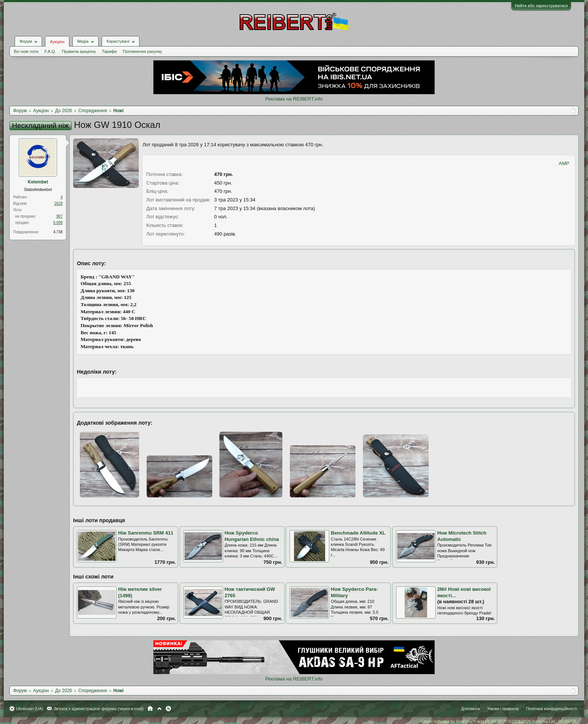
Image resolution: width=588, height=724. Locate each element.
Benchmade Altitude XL (358, 533)
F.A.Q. (50, 51)
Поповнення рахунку (142, 51)
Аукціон (57, 42)
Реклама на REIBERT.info (294, 99)
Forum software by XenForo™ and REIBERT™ (499, 721)
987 (59, 216)
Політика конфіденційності (551, 709)
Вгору (159, 709)
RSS (168, 709)
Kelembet (38, 182)
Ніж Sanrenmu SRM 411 (146, 533)
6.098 (58, 223)
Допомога (470, 709)
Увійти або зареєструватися (541, 6)
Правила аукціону (79, 51)
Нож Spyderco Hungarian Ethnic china (252, 536)
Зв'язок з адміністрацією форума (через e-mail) (99, 709)
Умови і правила (503, 709)
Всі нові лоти (26, 51)
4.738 (58, 232)
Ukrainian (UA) (30, 709)
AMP (564, 163)
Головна (150, 709)
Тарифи (109, 51)
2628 (58, 204)
